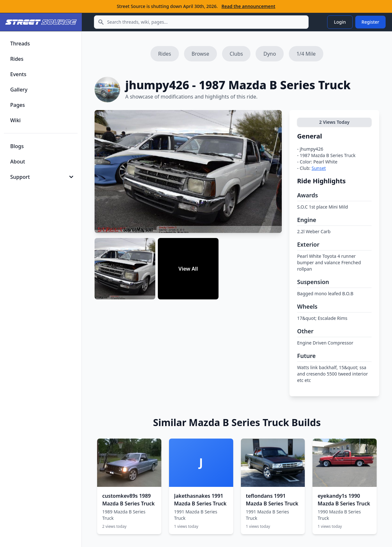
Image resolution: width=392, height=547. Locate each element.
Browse (200, 54)
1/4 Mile (306, 54)
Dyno (269, 54)
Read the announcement (248, 6)
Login (340, 22)
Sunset (319, 168)
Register (370, 22)
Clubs (236, 54)
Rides (165, 54)
